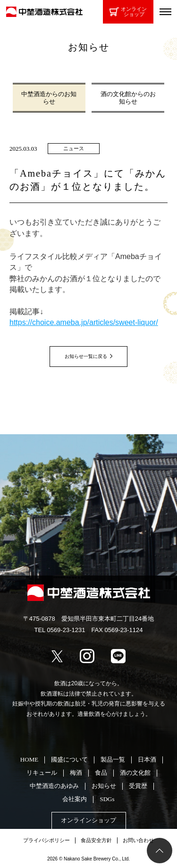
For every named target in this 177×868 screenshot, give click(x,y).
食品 (101, 773)
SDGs (107, 799)
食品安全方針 (96, 840)
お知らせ (104, 786)
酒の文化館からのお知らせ (128, 98)
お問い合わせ (138, 840)
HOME (29, 759)
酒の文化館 (135, 773)
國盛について (69, 759)
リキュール (42, 773)
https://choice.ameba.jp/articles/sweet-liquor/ (84, 322)
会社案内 (75, 799)
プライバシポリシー (46, 840)
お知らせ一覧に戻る (86, 356)
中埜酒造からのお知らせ (49, 98)
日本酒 (147, 759)
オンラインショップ (128, 12)
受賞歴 (138, 786)
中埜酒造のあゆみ (54, 786)
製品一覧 (113, 759)
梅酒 (76, 773)
